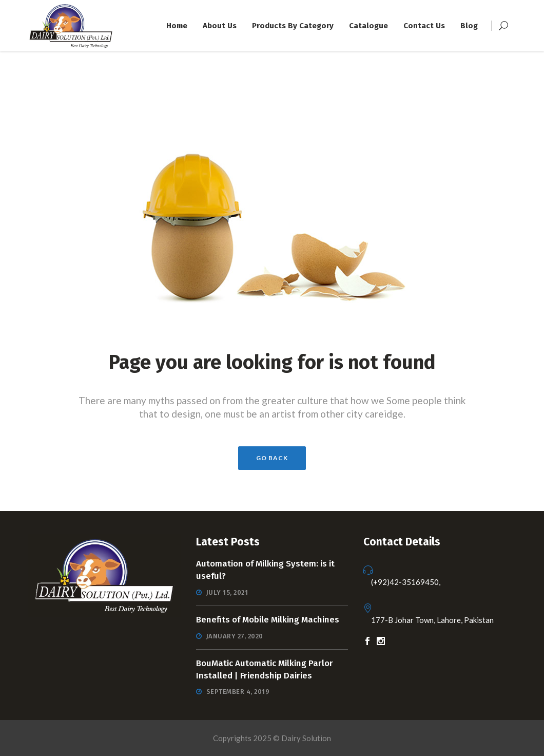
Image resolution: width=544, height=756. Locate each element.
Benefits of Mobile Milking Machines (268, 620)
